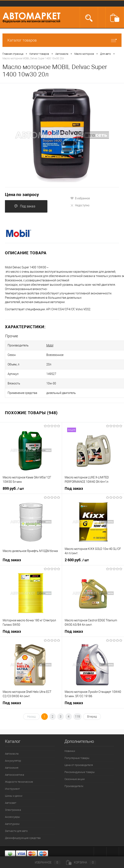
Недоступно (80, 205)
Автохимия (12, 768)
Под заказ (25, 206)
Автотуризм (12, 824)
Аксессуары (12, 817)
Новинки (70, 751)
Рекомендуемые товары (80, 772)
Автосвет (11, 803)
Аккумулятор (13, 761)
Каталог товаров (62, 40)
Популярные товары (77, 758)
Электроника (13, 810)
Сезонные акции (75, 779)
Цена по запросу (22, 194)
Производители (74, 786)
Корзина (81, 862)
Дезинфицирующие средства (23, 838)
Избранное (44, 862)
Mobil (50, 345)
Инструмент (12, 789)
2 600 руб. (77, 560)
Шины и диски (14, 796)
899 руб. (13, 489)
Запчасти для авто (16, 831)
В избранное (80, 198)
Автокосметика (15, 775)
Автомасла (12, 754)
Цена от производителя (79, 765)
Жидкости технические (19, 782)
